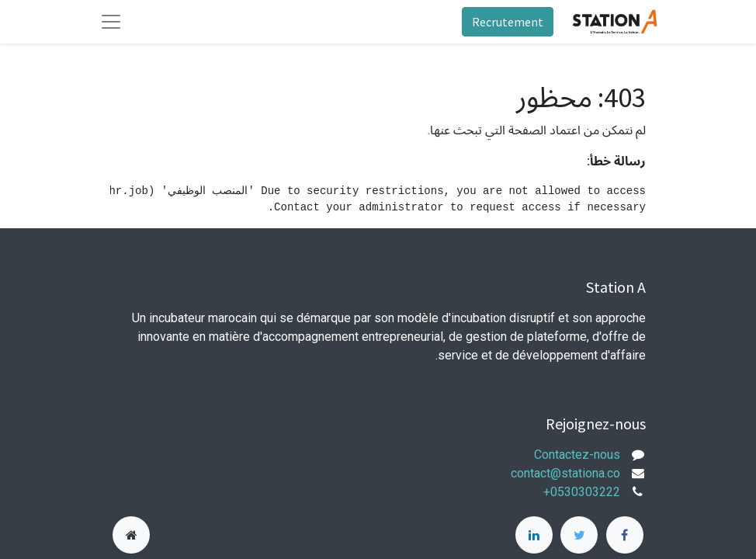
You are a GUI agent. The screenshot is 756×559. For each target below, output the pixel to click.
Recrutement (508, 22)
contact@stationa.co (565, 473)
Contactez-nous (577, 455)
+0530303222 (582, 492)
